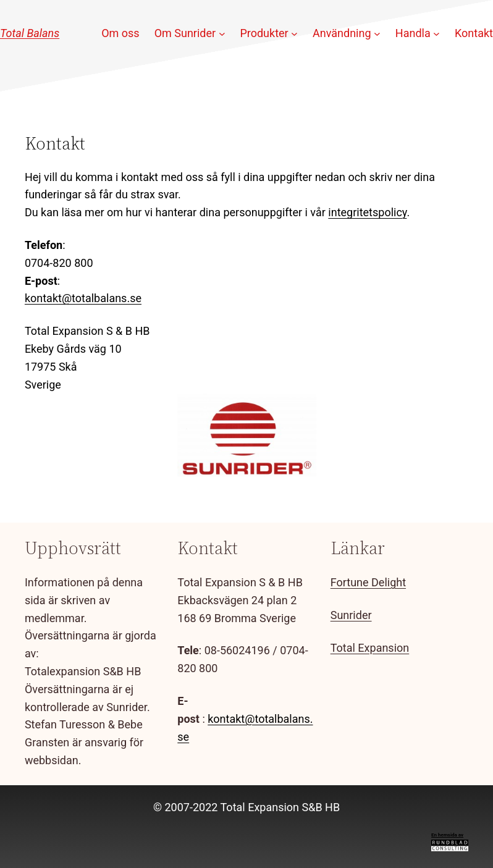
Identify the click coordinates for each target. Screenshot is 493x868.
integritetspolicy (367, 212)
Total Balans (30, 33)
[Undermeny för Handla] (436, 34)
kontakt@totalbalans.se (83, 298)
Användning (342, 33)
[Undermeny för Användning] (377, 34)
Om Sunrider (185, 33)
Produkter (264, 33)
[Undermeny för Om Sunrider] (222, 34)
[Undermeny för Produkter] (294, 34)
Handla (413, 33)
